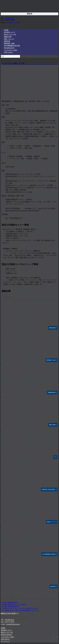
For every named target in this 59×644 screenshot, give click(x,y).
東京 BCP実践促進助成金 (10, 602)
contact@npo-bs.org (13, 22)
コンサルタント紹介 (11, 50)
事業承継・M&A (9, 43)
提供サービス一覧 (10, 34)
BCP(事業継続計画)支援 (12, 46)
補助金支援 (8, 37)
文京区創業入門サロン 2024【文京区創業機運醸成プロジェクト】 (21, 610)
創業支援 (7, 41)
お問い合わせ (8, 52)
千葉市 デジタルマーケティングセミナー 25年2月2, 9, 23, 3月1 (21, 608)
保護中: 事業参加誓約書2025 (11, 606)
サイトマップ (5, 641)
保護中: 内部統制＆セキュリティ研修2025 (15, 604)
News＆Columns (6, 635)
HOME (6, 30)
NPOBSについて (10, 32)
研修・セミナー (9, 39)
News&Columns (9, 48)
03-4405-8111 (10, 18)
